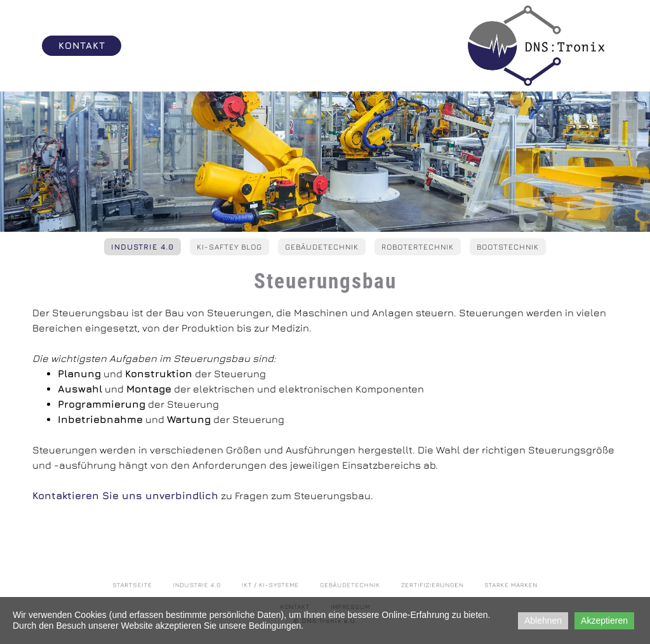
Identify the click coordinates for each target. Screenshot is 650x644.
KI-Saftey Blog (229, 247)
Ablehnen (543, 621)
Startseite (171, 587)
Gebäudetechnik (322, 247)
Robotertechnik (418, 247)
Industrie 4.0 (143, 247)
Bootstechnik (508, 247)
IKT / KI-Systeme (281, 587)
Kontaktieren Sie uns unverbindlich (125, 495)
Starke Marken (473, 587)
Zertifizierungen (411, 587)
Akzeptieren (604, 621)
